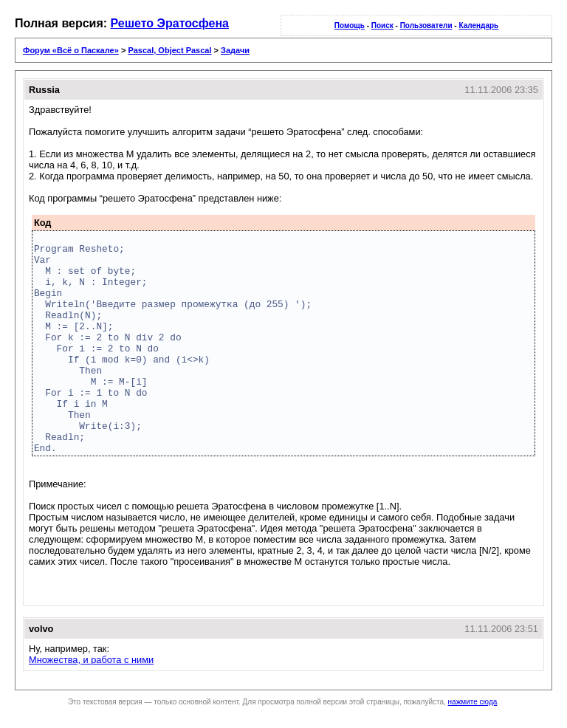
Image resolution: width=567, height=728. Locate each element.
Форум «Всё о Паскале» (71, 50)
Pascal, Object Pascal (169, 50)
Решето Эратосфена (170, 23)
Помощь (350, 25)
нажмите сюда (473, 702)
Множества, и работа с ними (91, 660)
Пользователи (426, 25)
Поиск (382, 25)
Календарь (478, 25)
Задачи (235, 50)
